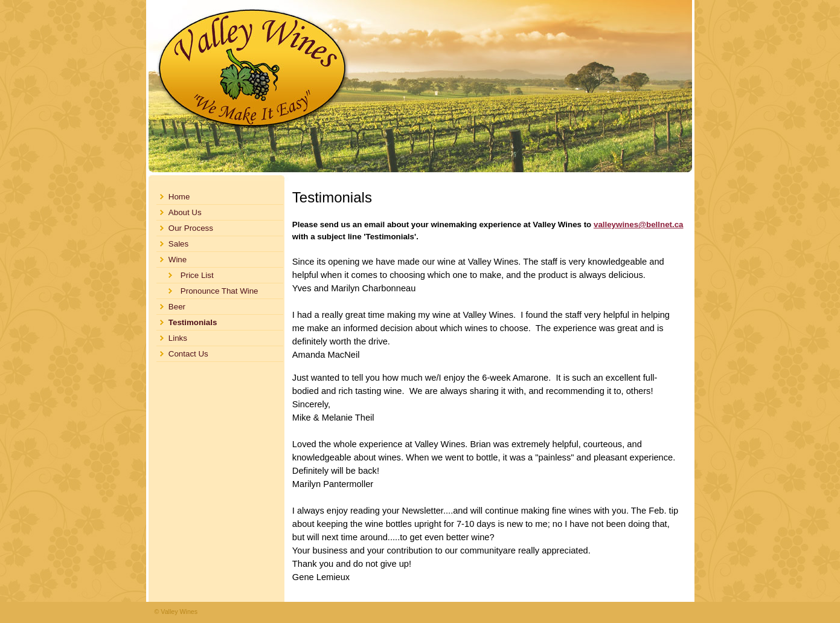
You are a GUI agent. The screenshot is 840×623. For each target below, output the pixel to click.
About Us (185, 212)
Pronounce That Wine (220, 291)
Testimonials (193, 322)
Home (179, 197)
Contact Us (188, 354)
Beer (177, 307)
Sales (178, 244)
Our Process (191, 228)
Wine (178, 260)
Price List (197, 275)
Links (178, 338)
